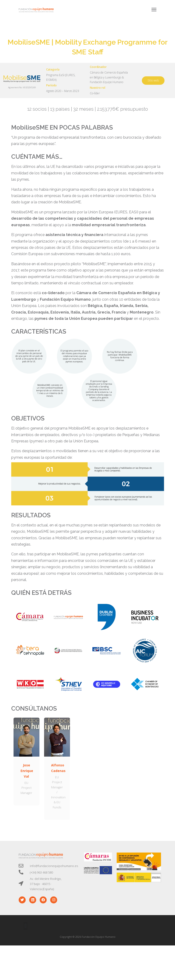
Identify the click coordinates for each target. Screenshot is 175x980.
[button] (26, 926)
